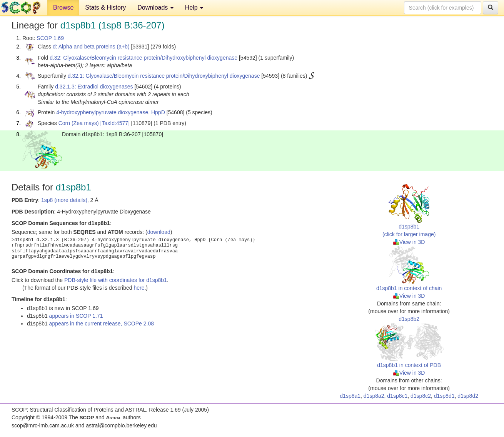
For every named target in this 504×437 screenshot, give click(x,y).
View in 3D (409, 242)
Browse (63, 8)
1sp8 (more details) (64, 200)
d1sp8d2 (468, 396)
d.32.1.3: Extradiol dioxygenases (94, 87)
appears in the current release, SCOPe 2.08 (102, 324)
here (139, 288)
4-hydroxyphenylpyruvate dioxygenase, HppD (111, 112)
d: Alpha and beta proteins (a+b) (91, 47)
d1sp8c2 (421, 396)
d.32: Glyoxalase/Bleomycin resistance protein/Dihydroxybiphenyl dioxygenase (144, 58)
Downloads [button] (155, 8)
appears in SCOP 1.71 (76, 316)
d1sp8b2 (409, 319)
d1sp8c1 (397, 396)
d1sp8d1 (444, 396)
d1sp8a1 (350, 396)
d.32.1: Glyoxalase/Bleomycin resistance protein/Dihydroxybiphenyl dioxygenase (164, 76)
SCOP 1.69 (50, 38)
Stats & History (105, 8)
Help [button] (194, 8)
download (159, 232)
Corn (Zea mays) (79, 123)
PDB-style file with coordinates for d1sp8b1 (116, 280)
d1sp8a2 (374, 396)
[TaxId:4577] (115, 123)
